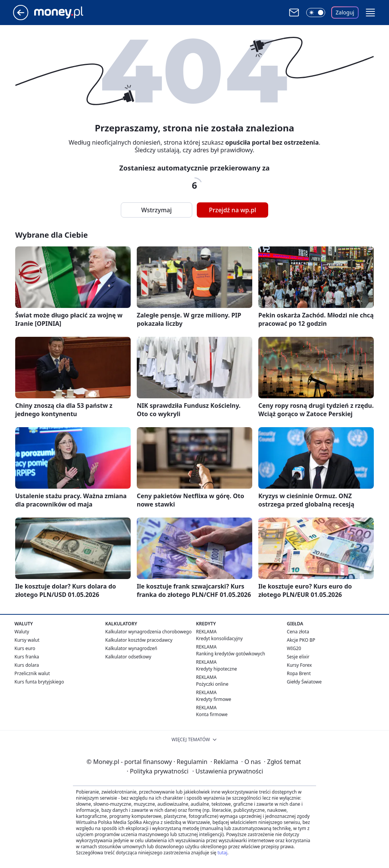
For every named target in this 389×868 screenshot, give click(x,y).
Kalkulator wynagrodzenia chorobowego (148, 632)
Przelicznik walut (32, 673)
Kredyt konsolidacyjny (219, 638)
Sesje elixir (298, 657)
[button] (370, 13)
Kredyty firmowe (214, 699)
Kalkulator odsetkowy (128, 657)
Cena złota (298, 632)
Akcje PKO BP (301, 640)
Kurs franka (27, 657)
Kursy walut (27, 640)
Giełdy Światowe (304, 682)
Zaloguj (345, 12)
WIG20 (294, 648)
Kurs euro (25, 648)
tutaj (222, 853)
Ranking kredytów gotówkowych (231, 654)
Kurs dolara (27, 665)
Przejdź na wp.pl (232, 210)
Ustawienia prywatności (228, 771)
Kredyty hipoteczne (217, 669)
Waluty (22, 632)
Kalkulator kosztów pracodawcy (139, 640)
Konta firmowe (212, 714)
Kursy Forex (299, 665)
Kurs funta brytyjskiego (39, 682)
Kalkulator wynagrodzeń (131, 648)
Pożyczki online (212, 684)
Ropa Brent (299, 673)
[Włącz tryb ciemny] (316, 13)
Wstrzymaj (157, 210)
